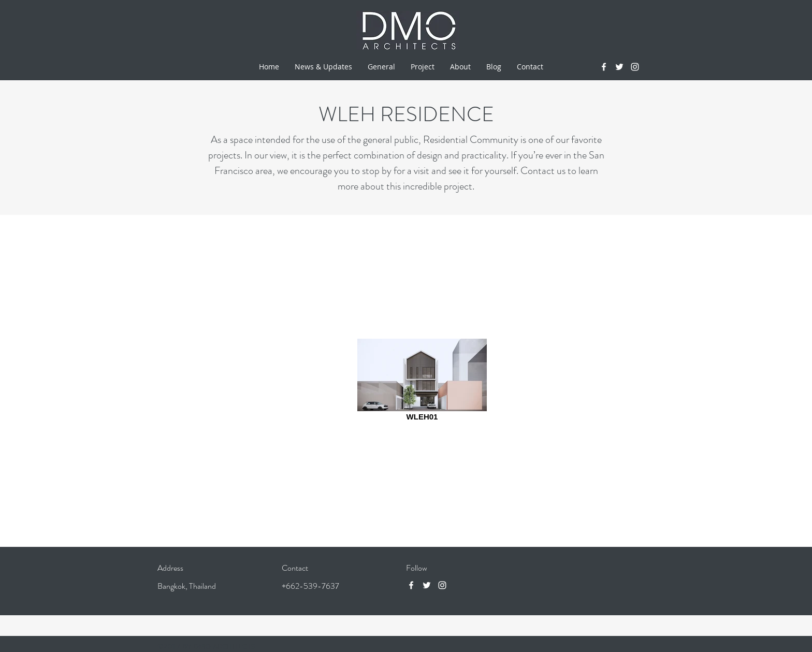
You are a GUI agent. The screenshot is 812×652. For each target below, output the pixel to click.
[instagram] (635, 67)
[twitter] (619, 67)
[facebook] (604, 67)
